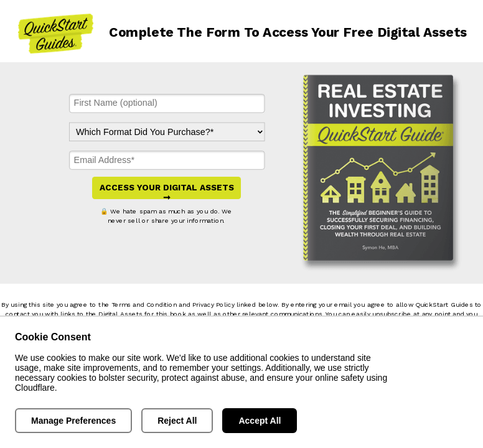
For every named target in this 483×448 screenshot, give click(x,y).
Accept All (260, 421)
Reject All (177, 421)
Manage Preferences (73, 421)
